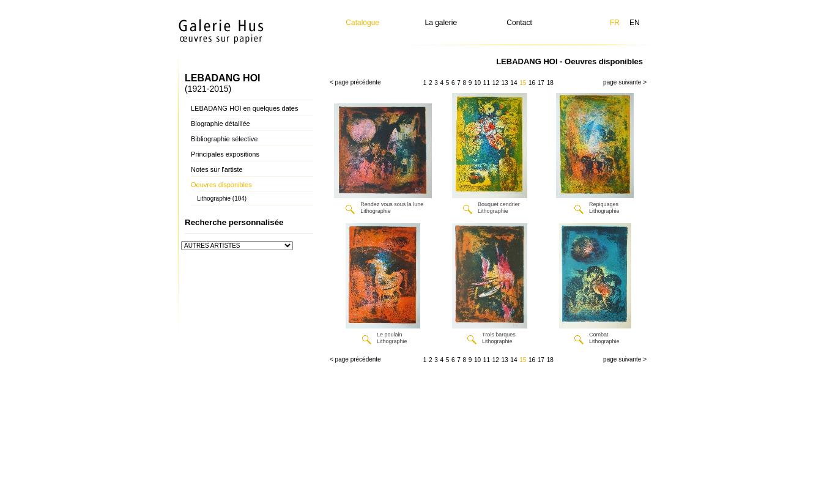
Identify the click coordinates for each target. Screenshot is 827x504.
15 (523, 83)
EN (635, 23)
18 (550, 83)
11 (487, 83)
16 (532, 83)
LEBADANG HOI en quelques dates (244, 108)
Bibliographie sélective (224, 139)
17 (541, 83)
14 (514, 83)
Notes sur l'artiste (217, 169)
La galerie (441, 23)
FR (615, 23)
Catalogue (362, 23)
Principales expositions (225, 154)
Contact (519, 23)
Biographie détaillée (221, 124)
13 (505, 83)
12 (496, 83)
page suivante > (625, 82)
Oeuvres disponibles (221, 185)
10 (477, 83)
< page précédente (355, 82)
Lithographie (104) (222, 198)
